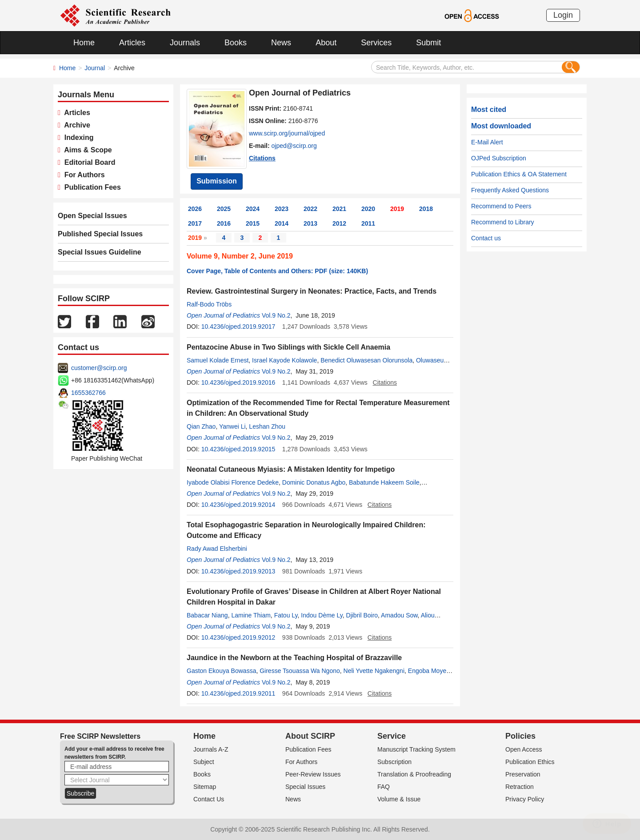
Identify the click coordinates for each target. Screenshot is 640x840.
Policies (520, 736)
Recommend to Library (503, 222)
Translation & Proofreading (414, 774)
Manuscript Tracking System (416, 749)
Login (563, 15)
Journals (185, 43)
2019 (397, 209)
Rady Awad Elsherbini (217, 549)
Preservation (523, 774)
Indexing (77, 137)
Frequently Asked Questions (510, 190)
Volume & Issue (399, 799)
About (326, 43)
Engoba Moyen (429, 671)
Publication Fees (91, 187)
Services (376, 43)
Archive (75, 125)
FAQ (384, 787)
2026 (195, 209)
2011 (368, 223)
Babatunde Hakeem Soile (384, 482)
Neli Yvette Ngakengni (374, 671)
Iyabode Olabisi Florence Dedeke (233, 482)
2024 (253, 209)
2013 (310, 223)
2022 (310, 209)
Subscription (394, 762)
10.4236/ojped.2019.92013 (238, 571)
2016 (224, 223)
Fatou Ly (286, 615)
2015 (253, 223)
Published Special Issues (100, 234)
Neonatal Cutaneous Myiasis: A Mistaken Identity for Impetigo (291, 469)
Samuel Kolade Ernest (218, 360)
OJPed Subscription (499, 158)
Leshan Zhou (267, 426)
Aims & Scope (86, 150)
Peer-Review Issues (313, 774)
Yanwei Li (232, 426)
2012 (339, 223)
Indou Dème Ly (322, 615)
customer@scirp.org (99, 368)
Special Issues (305, 787)
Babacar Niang (207, 615)
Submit (428, 43)
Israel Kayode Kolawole (284, 360)
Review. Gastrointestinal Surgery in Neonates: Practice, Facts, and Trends (312, 291)
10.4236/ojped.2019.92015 (238, 449)
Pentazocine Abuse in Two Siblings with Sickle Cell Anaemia (288, 347)
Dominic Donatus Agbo (314, 482)
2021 (339, 209)
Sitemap (205, 787)
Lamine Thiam (251, 615)
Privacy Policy (525, 799)
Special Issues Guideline (100, 252)
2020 (368, 209)
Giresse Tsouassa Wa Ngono (300, 671)
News (281, 43)
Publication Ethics (530, 762)
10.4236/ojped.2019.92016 (238, 382)
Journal (95, 68)
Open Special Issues (92, 216)
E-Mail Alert (487, 142)
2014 (282, 223)
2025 (224, 209)
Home (84, 43)
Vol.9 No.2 (276, 315)
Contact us (486, 238)
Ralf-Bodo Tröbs (209, 304)
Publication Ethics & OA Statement (519, 174)
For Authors (83, 175)
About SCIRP (310, 736)
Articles (132, 43)
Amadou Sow (399, 615)
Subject (204, 762)
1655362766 (88, 393)
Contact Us (209, 799)
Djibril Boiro (362, 615)
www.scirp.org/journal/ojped (287, 133)
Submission (217, 181)
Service (392, 736)
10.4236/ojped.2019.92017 (238, 326)
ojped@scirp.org (294, 146)
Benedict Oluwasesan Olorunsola (366, 360)
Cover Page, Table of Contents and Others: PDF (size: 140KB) (277, 271)
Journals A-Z (211, 749)
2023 (282, 209)
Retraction (520, 787)
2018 (426, 209)
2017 (195, 223)
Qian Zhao (201, 426)
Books (236, 43)
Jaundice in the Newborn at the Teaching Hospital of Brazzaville (294, 658)
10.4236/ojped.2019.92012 (238, 637)
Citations (262, 158)
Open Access (524, 749)
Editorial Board (88, 162)
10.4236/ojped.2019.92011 (238, 693)
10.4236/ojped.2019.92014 (238, 505)
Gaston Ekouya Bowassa (221, 671)
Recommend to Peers (501, 206)
